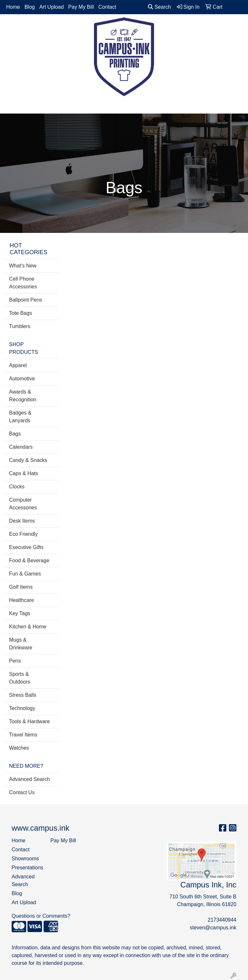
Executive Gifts (26, 547)
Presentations (27, 868)
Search (159, 7)
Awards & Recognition (23, 396)
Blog (30, 7)
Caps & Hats (24, 473)
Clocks (17, 487)
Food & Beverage (29, 560)
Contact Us (22, 792)
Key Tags (20, 613)
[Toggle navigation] (10, 106)
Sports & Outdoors (20, 678)
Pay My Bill (81, 7)
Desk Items (22, 521)
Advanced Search (29, 779)
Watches (19, 748)
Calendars (21, 447)
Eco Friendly (23, 534)
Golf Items (21, 587)
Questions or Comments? (41, 916)
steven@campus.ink (213, 928)
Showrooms (25, 859)
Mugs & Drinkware (21, 644)
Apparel (18, 365)
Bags (15, 434)
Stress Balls (23, 695)
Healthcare (21, 600)
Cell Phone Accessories (23, 283)
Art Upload (52, 7)
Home (13, 7)
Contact (107, 7)
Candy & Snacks (28, 460)
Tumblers (20, 326)
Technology (22, 708)
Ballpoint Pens (26, 300)
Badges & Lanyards (20, 417)
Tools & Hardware (29, 721)
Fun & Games (25, 574)
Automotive (22, 379)
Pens (15, 661)
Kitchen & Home (28, 627)
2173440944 (222, 920)
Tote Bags (21, 313)
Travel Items (23, 735)
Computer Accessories (23, 504)
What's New (23, 266)
